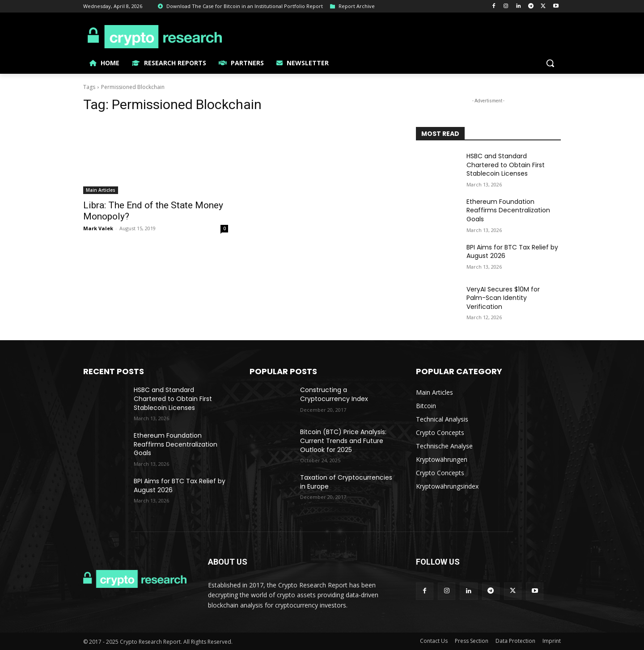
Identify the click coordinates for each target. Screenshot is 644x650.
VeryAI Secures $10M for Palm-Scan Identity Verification (503, 298)
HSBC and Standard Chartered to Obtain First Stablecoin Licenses (506, 165)
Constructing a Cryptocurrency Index (334, 394)
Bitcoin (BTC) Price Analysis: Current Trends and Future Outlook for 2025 (343, 441)
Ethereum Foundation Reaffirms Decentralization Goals (508, 210)
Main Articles (101, 190)
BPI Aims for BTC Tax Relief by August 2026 (512, 252)
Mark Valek (98, 228)
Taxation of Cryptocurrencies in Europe (346, 482)
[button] (550, 63)
